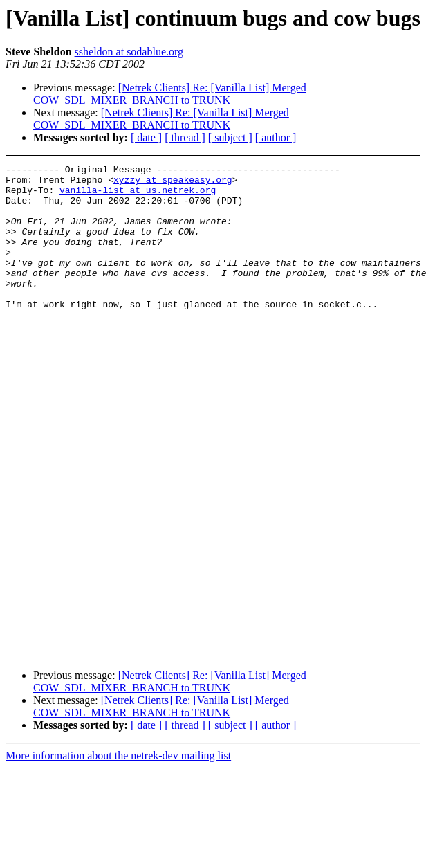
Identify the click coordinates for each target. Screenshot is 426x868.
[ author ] (276, 137)
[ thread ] (185, 137)
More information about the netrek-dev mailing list (118, 756)
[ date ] (146, 137)
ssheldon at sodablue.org (129, 52)
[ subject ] (230, 137)
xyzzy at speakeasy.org (173, 183)
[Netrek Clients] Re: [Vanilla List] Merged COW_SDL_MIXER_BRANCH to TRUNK (170, 94)
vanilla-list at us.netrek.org (138, 196)
